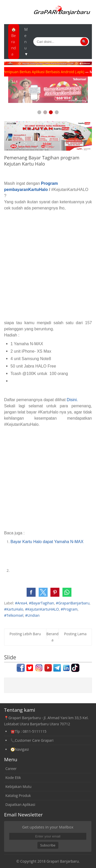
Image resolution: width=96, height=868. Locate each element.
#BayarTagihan (41, 603)
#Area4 (21, 603)
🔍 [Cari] (84, 42)
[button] (31, 592)
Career (11, 769)
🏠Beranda (14, 42)
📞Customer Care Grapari (32, 740)
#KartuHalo (14, 609)
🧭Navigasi (20, 749)
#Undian (32, 615)
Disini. (72, 400)
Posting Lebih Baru (25, 634)
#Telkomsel (14, 615)
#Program (69, 609)
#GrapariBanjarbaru (73, 603)
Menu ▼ (26, 42)
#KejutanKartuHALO (42, 609)
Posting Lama (75, 634)
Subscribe (48, 845)
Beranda (52, 637)
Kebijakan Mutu (18, 787)
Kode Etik (13, 778)
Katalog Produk (18, 795)
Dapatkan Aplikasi (20, 804)
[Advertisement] (48, 266)
